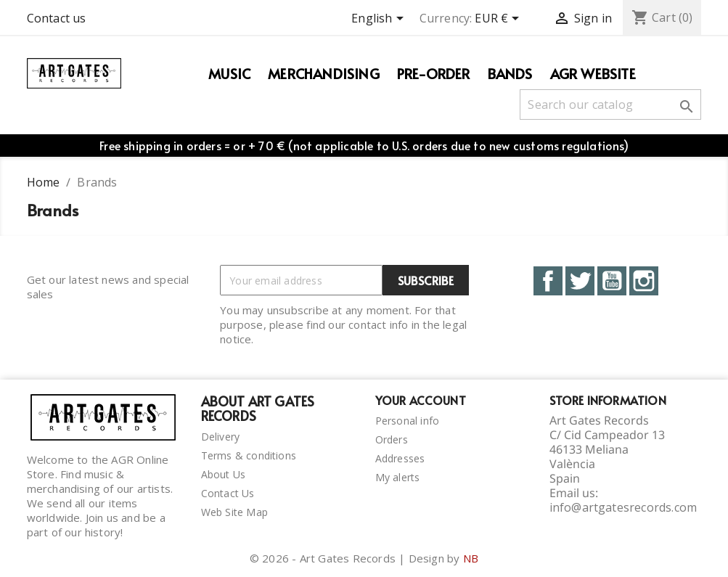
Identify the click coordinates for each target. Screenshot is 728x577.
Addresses (400, 458)
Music (229, 73)
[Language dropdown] (380, 20)
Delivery (221, 437)
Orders (392, 439)
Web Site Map (234, 512)
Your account (421, 400)
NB (471, 558)
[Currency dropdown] (499, 20)
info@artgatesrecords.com (623, 507)
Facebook (548, 281)
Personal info (408, 421)
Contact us (57, 18)
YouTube (612, 281)
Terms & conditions (249, 455)
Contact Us (228, 493)
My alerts (398, 477)
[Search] (610, 105)
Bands (510, 73)
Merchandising (324, 73)
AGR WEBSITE (593, 73)
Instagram (644, 281)
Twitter (580, 281)
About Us (224, 474)
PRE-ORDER (434, 73)
